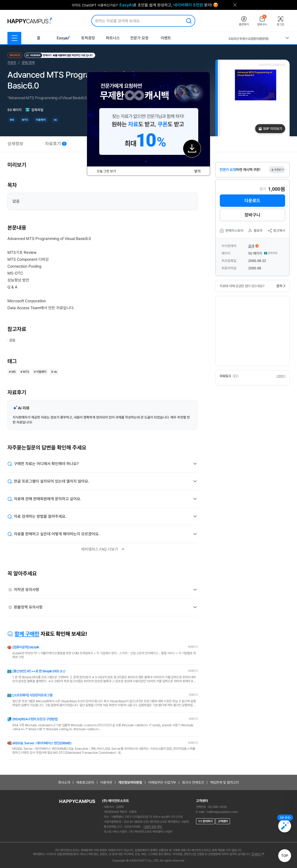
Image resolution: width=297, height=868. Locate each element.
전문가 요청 (139, 38)
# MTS (25, 372)
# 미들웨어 (40, 372)
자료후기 (56, 144)
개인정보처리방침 (130, 782)
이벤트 (166, 38)
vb (55, 120)
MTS (25, 120)
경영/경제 (28, 63)
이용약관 (106, 782)
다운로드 (252, 200)
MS (12, 120)
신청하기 (281, 376)
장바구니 (252, 215)
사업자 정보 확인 (153, 827)
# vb (54, 372)
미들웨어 (41, 120)
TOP (285, 856)
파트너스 (113, 38)
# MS (12, 372)
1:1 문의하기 (205, 821)
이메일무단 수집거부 (162, 782)
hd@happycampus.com (222, 812)
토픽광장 (88, 38)
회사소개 (64, 782)
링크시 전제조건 (193, 782)
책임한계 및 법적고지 (224, 782)
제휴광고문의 (85, 782)
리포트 (12, 63)
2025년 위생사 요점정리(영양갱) (248, 39)
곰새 (251, 246)
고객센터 (223, 821)
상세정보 (15, 144)
